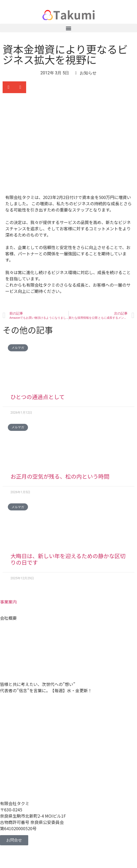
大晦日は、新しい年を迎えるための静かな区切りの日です (68, 559)
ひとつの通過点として (38, 397)
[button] (68, 28)
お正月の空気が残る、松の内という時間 (60, 476)
